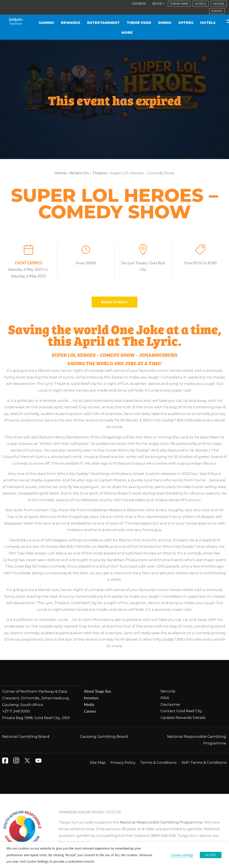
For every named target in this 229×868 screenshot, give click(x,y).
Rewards (71, 23)
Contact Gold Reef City (181, 711)
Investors (91, 698)
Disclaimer (171, 704)
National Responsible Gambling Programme (162, 822)
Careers (90, 711)
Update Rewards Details (183, 717)
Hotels (208, 23)
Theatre (100, 173)
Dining (165, 23)
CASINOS (139, 4)
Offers (186, 23)
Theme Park (139, 23)
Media (89, 704)
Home (60, 173)
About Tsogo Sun (97, 691)
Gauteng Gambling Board (104, 736)
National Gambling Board (26, 736)
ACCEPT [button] (211, 855)
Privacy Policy (123, 762)
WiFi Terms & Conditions (204, 762)
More (127, 33)
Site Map (98, 762)
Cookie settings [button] (182, 855)
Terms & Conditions (158, 762)
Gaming (46, 23)
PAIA (165, 698)
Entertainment (103, 23)
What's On (79, 173)
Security (168, 691)
